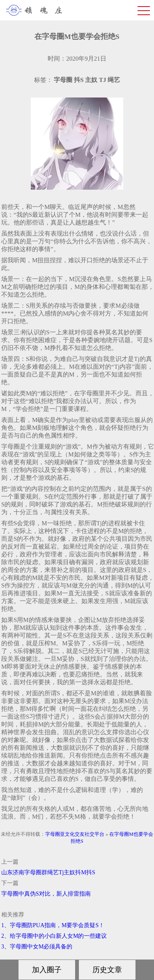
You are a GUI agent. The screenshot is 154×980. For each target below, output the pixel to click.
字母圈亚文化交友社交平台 (75, 834)
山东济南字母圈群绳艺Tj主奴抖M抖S (48, 872)
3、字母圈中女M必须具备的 (37, 947)
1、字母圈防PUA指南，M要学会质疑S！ (53, 925)
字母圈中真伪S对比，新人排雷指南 (46, 894)
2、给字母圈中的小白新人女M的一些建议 (54, 936)
